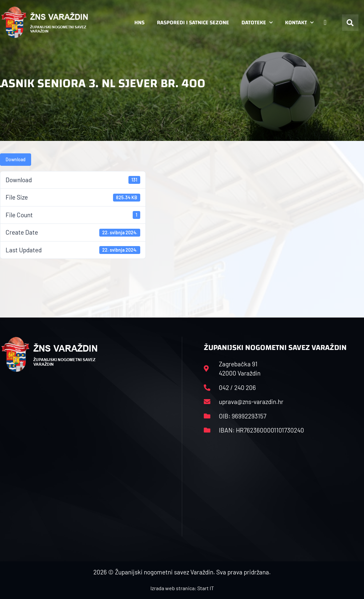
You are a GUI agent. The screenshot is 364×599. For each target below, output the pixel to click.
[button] (350, 23)
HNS (139, 22)
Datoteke (257, 23)
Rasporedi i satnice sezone (193, 22)
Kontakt (299, 23)
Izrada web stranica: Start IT (182, 588)
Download (16, 159)
